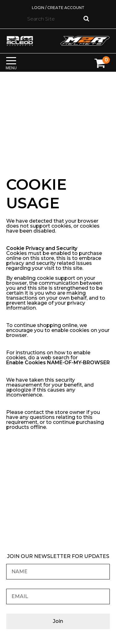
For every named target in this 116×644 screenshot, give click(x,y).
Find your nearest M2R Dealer (58, 506)
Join (58, 621)
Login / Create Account (58, 8)
